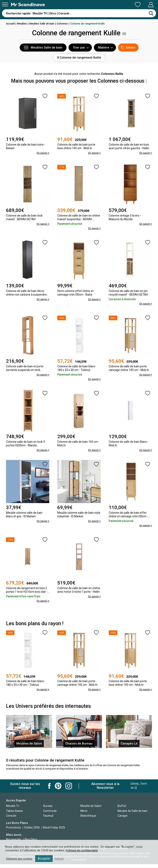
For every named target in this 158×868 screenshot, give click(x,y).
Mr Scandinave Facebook (49, 790)
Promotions (13, 831)
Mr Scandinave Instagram (69, 790)
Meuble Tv (13, 809)
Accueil (11, 24)
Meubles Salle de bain (44, 24)
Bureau (48, 809)
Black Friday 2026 (54, 831)
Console (11, 819)
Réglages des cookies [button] (21, 859)
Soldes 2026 (32, 831)
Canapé (123, 819)
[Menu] (5, 4)
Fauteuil (48, 819)
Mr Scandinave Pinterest (58, 790)
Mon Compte (143, 5)
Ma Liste (117, 5)
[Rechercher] (151, 13)
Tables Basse (14, 814)
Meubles (23, 24)
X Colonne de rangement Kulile (79, 58)
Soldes (128, 48)
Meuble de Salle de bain (133, 814)
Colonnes (65, 24)
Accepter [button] (47, 858)
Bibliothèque (88, 819)
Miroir (84, 814)
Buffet (122, 809)
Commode (50, 814)
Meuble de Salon (91, 809)
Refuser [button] (63, 859)
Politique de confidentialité (83, 850)
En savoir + (42, 153)
